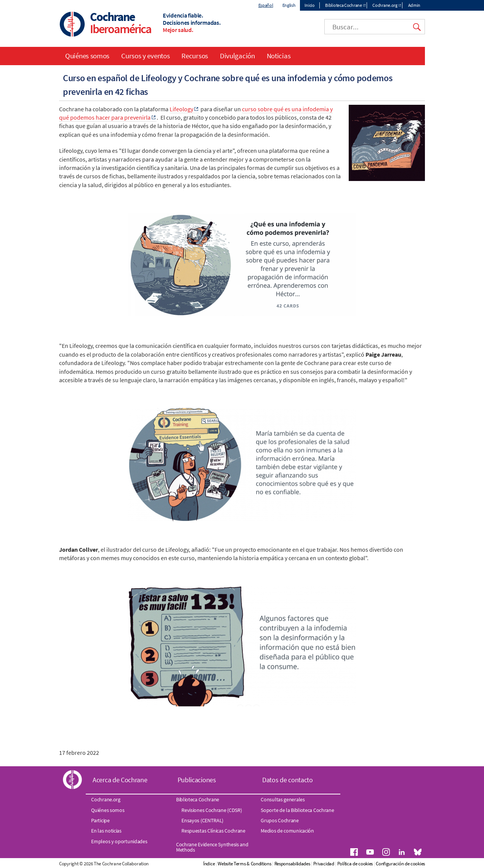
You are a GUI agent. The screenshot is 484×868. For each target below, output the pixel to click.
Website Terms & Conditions (244, 864)
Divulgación (237, 56)
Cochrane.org (385, 5)
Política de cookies (355, 864)
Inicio (309, 5)
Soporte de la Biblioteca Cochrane (297, 810)
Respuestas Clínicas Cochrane (213, 831)
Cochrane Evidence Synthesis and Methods (212, 847)
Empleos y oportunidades (119, 841)
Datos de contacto (288, 780)
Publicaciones (197, 780)
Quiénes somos (87, 56)
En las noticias (106, 831)
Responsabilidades (292, 864)
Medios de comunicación (287, 831)
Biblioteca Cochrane (343, 5)
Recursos (195, 56)
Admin (414, 5)
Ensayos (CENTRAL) (202, 820)
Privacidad (324, 864)
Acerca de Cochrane (120, 780)
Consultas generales (283, 799)
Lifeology (181, 109)
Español (266, 5)
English (289, 5)
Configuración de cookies (400, 864)
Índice (209, 864)
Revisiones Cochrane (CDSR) (212, 810)
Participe (100, 820)
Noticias (279, 56)
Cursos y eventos (145, 56)
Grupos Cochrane (280, 820)
